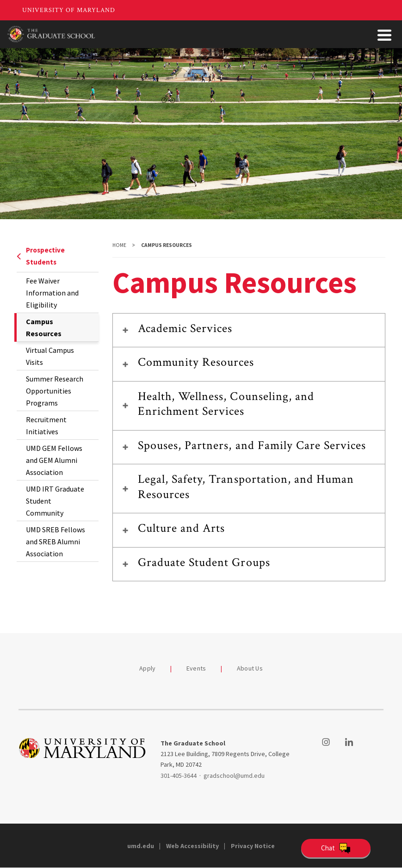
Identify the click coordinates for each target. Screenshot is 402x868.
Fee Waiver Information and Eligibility (52, 293)
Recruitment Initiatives (46, 425)
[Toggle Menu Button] (384, 35)
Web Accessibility (192, 846)
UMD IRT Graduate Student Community (55, 501)
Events (196, 668)
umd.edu (141, 846)
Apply (147, 668)
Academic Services (185, 328)
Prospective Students (41, 256)
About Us (250, 668)
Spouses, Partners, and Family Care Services (252, 445)
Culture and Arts (182, 528)
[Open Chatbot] (336, 848)
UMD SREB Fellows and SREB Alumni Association (56, 542)
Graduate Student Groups (204, 562)
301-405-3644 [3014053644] (179, 776)
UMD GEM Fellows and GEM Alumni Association (54, 460)
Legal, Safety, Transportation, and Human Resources (246, 487)
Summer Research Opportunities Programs (55, 391)
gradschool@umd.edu (234, 776)
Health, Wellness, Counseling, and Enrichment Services (226, 404)
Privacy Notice (253, 846)
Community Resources (196, 362)
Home (119, 245)
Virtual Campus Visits (50, 356)
